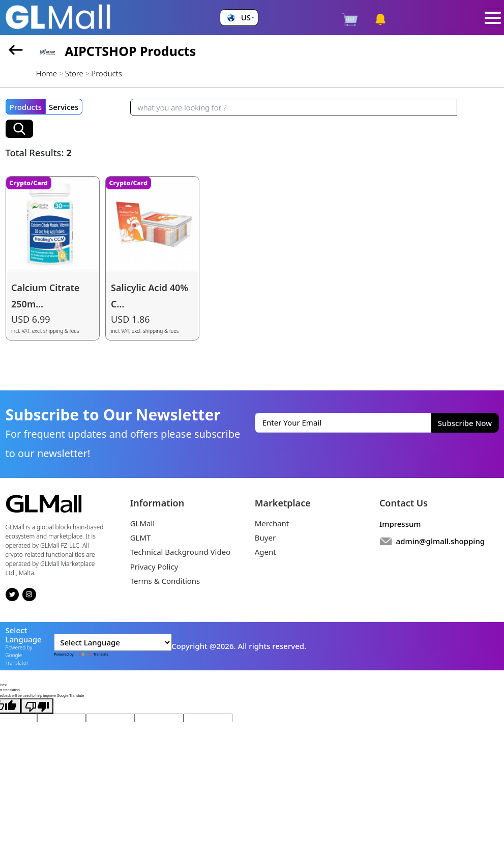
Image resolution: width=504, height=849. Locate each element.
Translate (91, 654)
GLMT (141, 537)
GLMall (143, 523)
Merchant (272, 523)
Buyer (265, 537)
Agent (265, 552)
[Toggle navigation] (493, 18)
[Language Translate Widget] (113, 643)
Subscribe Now (465, 423)
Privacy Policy (154, 567)
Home (47, 73)
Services (64, 107)
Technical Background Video (181, 552)
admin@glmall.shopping (441, 541)
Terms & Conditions (165, 581)
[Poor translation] (37, 706)
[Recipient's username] (294, 107)
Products (26, 107)
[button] (239, 18)
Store (74, 73)
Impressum (400, 524)
